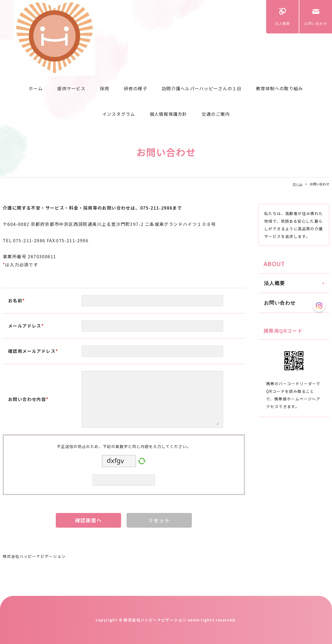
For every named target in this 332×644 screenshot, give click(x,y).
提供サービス (71, 88)
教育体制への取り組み (280, 88)
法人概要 (282, 24)
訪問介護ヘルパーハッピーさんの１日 (202, 88)
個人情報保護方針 (168, 114)
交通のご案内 (216, 114)
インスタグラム (119, 114)
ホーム (36, 88)
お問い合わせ (316, 24)
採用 (105, 88)
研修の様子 (136, 88)
